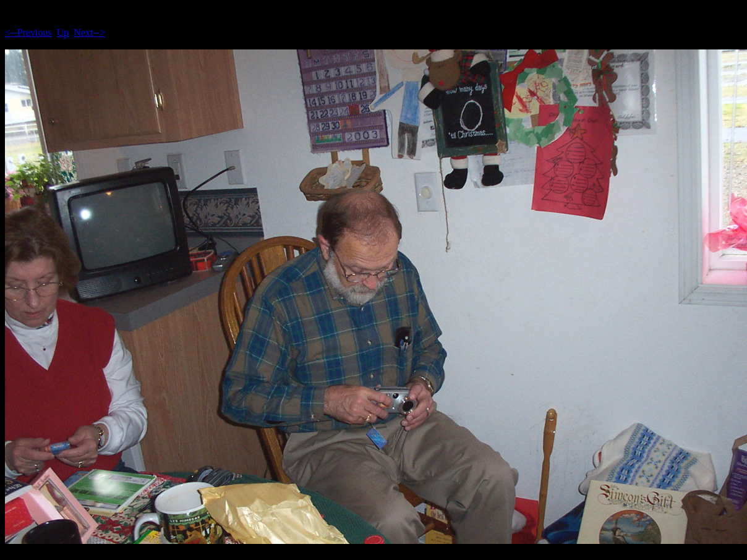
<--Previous (28, 32)
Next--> (89, 32)
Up (63, 32)
